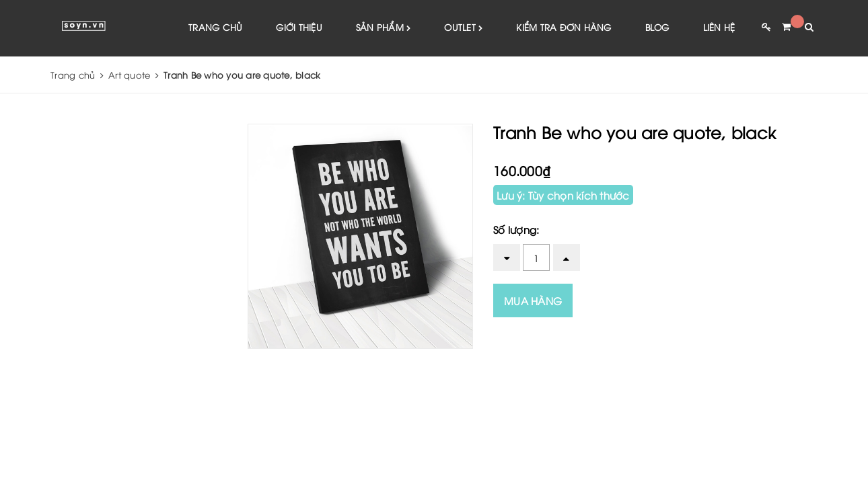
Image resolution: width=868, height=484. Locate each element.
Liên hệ (719, 27)
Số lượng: (516, 229)
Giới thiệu (299, 27)
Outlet (463, 28)
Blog (657, 27)
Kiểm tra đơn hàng (564, 27)
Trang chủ (215, 27)
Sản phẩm (384, 28)
